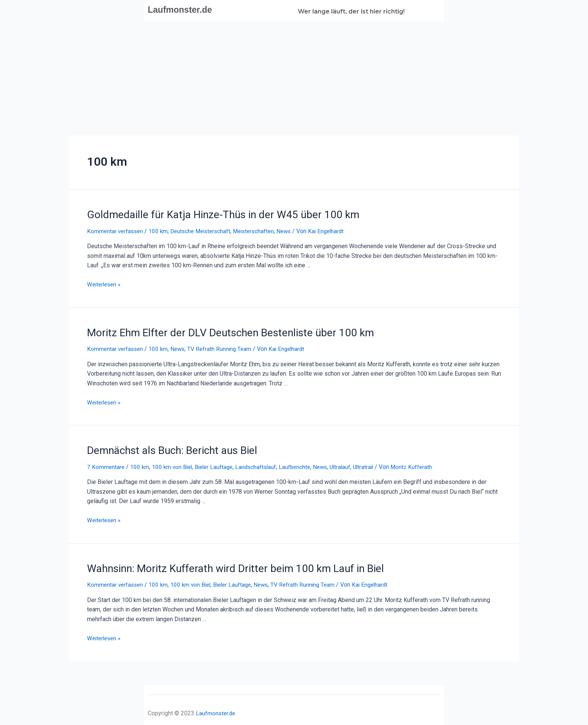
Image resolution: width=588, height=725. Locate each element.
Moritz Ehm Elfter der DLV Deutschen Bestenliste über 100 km (220, 331)
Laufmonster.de (184, 9)
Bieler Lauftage (218, 464)
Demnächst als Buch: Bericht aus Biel (166, 448)
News (293, 230)
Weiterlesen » (105, 284)
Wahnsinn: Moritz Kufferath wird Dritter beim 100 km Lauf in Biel (226, 565)
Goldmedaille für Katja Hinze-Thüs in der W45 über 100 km (213, 214)
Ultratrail (374, 464)
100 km (160, 230)
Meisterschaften (261, 230)
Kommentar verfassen (116, 230)
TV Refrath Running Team (224, 347)
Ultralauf (350, 464)
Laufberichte (302, 464)
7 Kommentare (106, 464)
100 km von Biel (174, 464)
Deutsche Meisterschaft (205, 230)
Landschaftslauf (262, 464)
